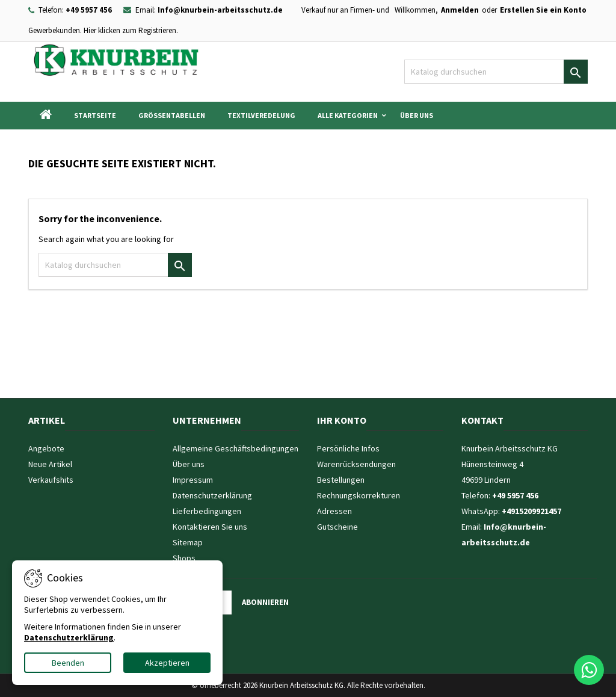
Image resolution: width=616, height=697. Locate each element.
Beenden (68, 663)
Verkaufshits (51, 480)
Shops (184, 558)
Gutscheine (337, 527)
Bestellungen (341, 480)
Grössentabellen (172, 115)
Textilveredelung (261, 115)
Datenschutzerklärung (212, 495)
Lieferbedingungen (207, 511)
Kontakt (482, 420)
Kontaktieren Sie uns (210, 527)
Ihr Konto (342, 420)
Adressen (334, 511)
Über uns (417, 115)
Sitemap (188, 542)
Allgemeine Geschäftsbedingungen (236, 448)
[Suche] (496, 72)
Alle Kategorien (348, 115)
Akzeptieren (167, 663)
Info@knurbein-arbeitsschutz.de (220, 10)
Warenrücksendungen (356, 464)
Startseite (95, 115)
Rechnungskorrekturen (359, 495)
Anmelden (460, 10)
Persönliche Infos (348, 448)
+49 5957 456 (89, 10)
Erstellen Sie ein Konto (543, 10)
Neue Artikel (50, 464)
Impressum (193, 480)
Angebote (46, 448)
